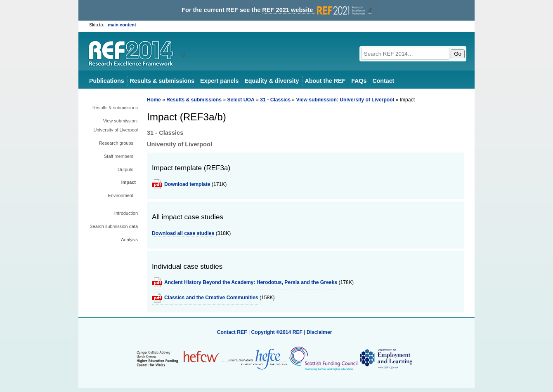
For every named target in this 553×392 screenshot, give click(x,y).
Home (154, 100)
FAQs (359, 81)
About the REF (325, 81)
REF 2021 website (314, 10)
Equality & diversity (272, 81)
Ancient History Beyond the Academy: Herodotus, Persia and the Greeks (251, 282)
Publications (107, 81)
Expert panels (219, 81)
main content (122, 25)
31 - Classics (275, 100)
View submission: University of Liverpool (116, 125)
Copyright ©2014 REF (277, 332)
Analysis (129, 239)
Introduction (126, 213)
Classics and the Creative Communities (211, 298)
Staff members (119, 156)
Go (458, 54)
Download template (187, 184)
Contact (383, 81)
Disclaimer (319, 332)
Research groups (116, 143)
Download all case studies (183, 233)
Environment (121, 195)
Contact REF (232, 332)
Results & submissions (162, 81)
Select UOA (241, 100)
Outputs (125, 169)
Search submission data (114, 226)
